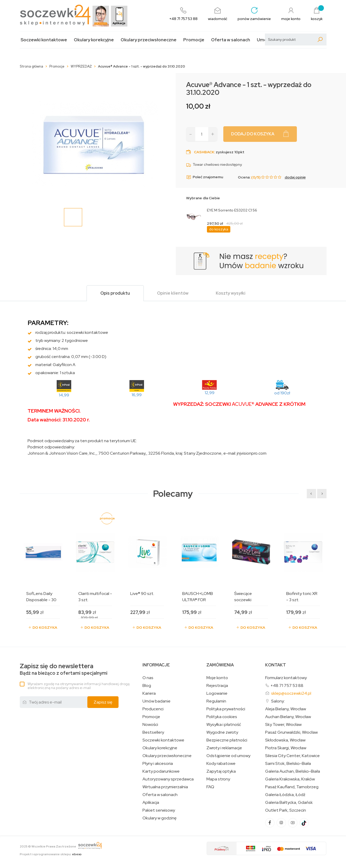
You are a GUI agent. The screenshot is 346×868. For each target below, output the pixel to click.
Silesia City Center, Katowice (292, 756)
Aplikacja (151, 803)
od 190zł (282, 393)
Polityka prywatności (226, 709)
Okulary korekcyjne (94, 40)
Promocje (194, 40)
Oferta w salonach (231, 40)
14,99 (64, 395)
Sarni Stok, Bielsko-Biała (288, 764)
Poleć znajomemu (205, 177)
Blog (147, 686)
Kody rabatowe (221, 764)
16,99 (137, 395)
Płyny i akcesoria (158, 764)
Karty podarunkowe (161, 771)
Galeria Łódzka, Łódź (285, 795)
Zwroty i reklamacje (224, 748)
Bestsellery (153, 732)
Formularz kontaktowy (286, 678)
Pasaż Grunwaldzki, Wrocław (291, 732)
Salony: (278, 701)
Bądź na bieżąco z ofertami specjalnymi (64, 669)
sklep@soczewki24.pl (291, 693)
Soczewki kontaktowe (44, 40)
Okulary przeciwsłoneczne (149, 40)
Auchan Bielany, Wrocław (288, 717)
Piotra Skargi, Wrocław (286, 748)
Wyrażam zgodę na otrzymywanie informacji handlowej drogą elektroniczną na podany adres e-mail (79, 686)
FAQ (210, 787)
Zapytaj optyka (221, 771)
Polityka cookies (222, 717)
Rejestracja (217, 686)
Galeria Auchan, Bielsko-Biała (293, 771)
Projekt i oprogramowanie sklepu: (51, 854)
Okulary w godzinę (159, 818)
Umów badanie (156, 701)
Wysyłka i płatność (224, 725)
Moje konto (217, 678)
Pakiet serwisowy (159, 810)
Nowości (150, 725)
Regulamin (216, 701)
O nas (148, 678)
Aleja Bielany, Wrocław (286, 709)
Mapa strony (218, 779)
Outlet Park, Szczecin (286, 810)
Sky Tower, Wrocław (283, 725)
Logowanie (217, 693)
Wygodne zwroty (222, 732)
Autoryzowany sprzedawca (168, 779)
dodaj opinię (295, 177)
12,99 (210, 393)
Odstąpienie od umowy (228, 756)
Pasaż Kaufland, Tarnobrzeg (292, 787)
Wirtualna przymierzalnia (165, 787)
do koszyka (219, 229)
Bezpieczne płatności (227, 740)
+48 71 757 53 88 (287, 685)
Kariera (149, 693)
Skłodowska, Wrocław (285, 740)
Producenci (153, 709)
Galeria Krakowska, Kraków (290, 779)
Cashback (204, 152)
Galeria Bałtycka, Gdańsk (289, 803)
